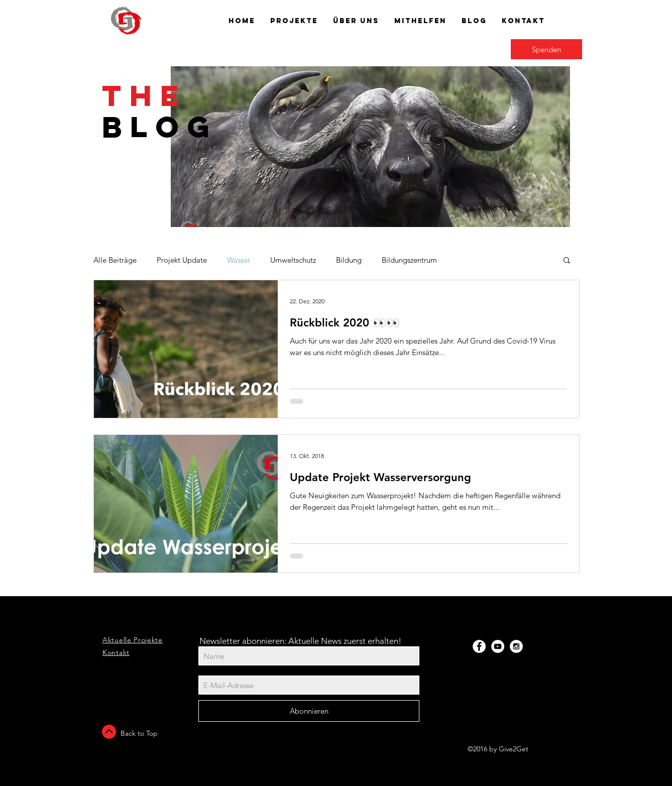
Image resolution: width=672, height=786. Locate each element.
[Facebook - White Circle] (479, 646)
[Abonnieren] (309, 711)
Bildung (349, 260)
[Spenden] (546, 49)
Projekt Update (182, 260)
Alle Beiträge (115, 260)
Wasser (239, 260)
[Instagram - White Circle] (516, 646)
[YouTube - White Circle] (498, 646)
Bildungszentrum (409, 260)
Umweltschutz (293, 260)
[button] (567, 261)
